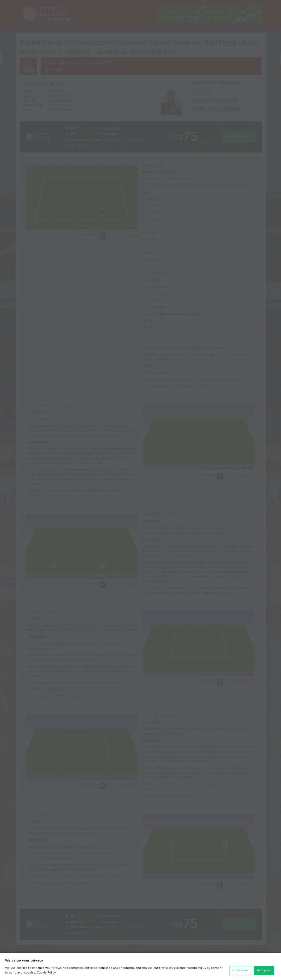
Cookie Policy (46, 973)
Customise (240, 970)
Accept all (264, 970)
